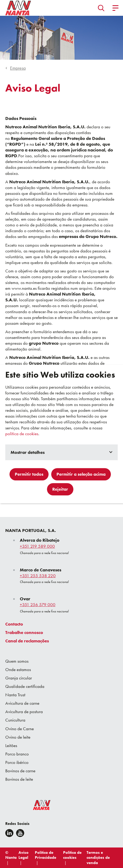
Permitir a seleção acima (81, 474)
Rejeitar (60, 489)
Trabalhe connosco (24, 632)
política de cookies (22, 434)
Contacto (14, 624)
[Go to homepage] (18, 8)
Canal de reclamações (27, 641)
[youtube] (20, 833)
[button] (101, 8)
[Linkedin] (9, 833)
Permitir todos (29, 474)
